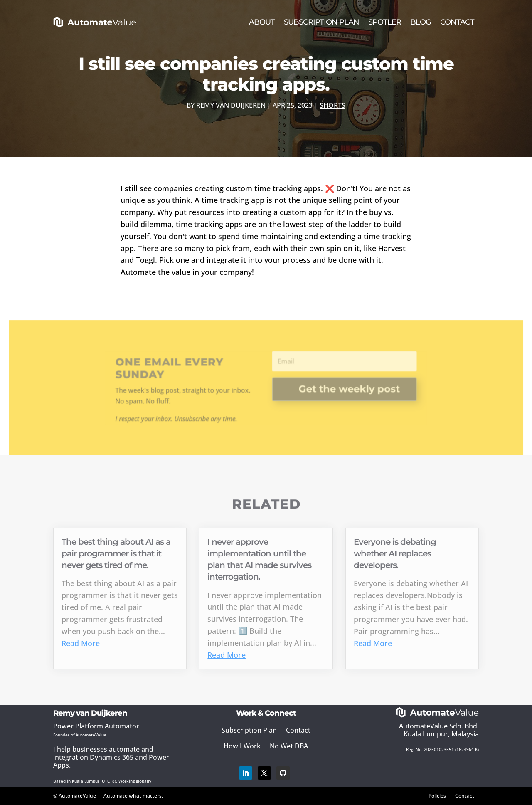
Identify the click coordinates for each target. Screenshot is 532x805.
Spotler (385, 22)
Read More (81, 643)
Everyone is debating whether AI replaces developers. (395, 553)
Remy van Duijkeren (231, 105)
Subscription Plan (321, 22)
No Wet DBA (289, 746)
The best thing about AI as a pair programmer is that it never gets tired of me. (116, 553)
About (262, 22)
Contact (457, 22)
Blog (421, 22)
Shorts (332, 105)
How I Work (242, 746)
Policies (437, 795)
